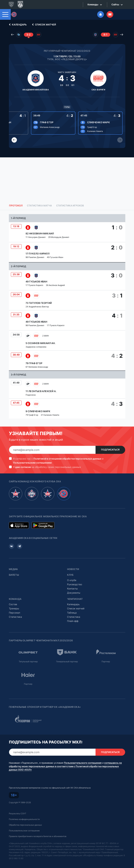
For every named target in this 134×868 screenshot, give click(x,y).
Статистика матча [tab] (39, 206)
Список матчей (43, 25)
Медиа (13, 569)
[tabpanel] (67, 316)
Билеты (14, 575)
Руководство (75, 584)
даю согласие (23, 467)
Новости (73, 569)
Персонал (14, 613)
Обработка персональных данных (25, 825)
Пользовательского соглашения (83, 763)
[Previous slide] (14, 140)
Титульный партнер (28, 662)
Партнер (106, 662)
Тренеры (14, 608)
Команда (15, 599)
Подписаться (110, 450)
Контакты (72, 589)
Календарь (17, 25)
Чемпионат (75, 599)
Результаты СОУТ (18, 814)
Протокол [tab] (16, 206)
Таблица (72, 613)
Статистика (15, 617)
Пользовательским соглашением (32, 463)
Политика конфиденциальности (24, 819)
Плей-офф (73, 621)
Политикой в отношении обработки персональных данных (67, 459)
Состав (13, 604)
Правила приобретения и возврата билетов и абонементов (38, 836)
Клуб (70, 575)
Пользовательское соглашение (24, 831)
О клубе (72, 580)
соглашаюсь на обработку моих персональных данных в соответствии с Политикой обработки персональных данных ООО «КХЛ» (65, 766)
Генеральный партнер (67, 662)
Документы (74, 593)
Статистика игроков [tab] (70, 206)
